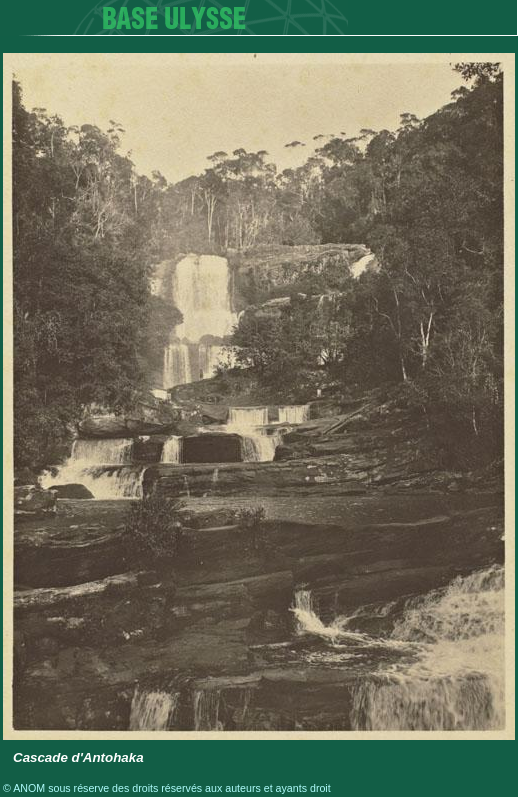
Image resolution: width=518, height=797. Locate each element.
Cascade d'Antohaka (78, 757)
